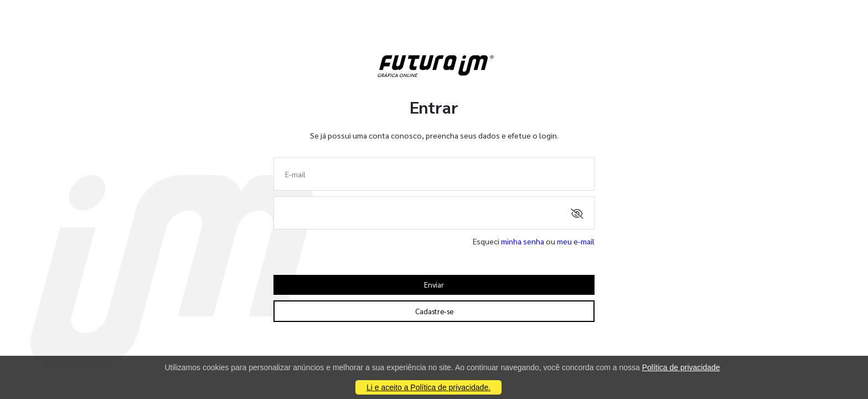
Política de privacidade (681, 367)
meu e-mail (576, 241)
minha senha (523, 241)
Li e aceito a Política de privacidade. (428, 387)
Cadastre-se (434, 311)
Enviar (434, 285)
